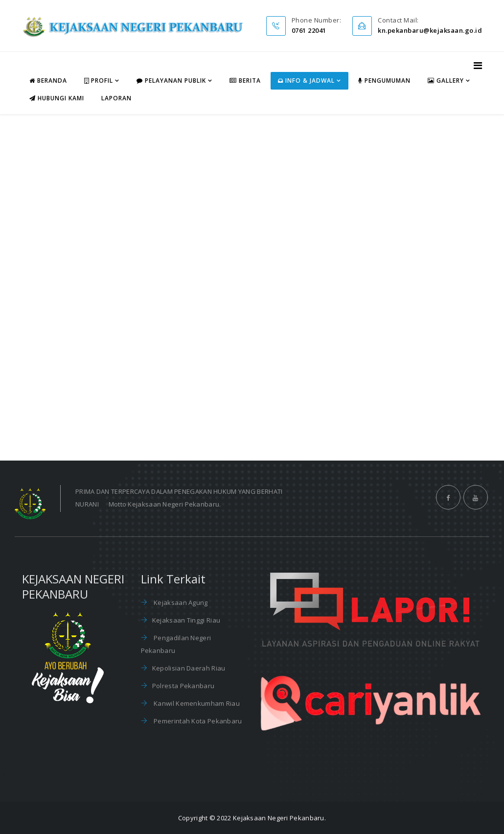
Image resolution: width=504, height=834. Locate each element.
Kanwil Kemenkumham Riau (196, 703)
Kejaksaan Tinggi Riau (186, 620)
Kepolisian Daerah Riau (189, 668)
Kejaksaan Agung (180, 602)
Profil (99, 81)
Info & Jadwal (306, 81)
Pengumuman (384, 81)
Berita (245, 81)
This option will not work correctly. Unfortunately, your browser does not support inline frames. (252, 285)
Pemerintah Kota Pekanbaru (197, 721)
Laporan (116, 98)
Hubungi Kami (57, 98)
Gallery (446, 81)
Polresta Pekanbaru (183, 686)
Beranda (48, 81)
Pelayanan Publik (171, 81)
